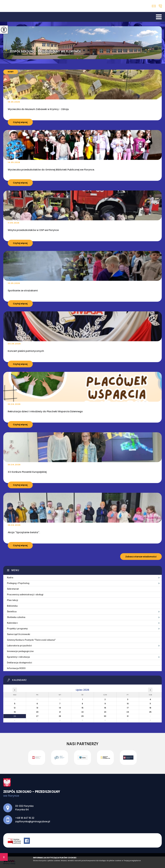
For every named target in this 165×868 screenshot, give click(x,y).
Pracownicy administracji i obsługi (25, 595)
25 (150, 712)
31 (128, 716)
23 (105, 712)
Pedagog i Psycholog (18, 583)
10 (128, 704)
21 (60, 712)
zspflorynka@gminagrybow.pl (154, 6)
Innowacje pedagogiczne (20, 651)
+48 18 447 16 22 (160, 6)
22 (82, 712)
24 (128, 712)
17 (128, 708)
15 (82, 708)
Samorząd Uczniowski (19, 634)
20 (37, 712)
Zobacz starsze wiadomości (141, 557)
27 (37, 716)
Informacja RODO (16, 668)
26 (15, 716)
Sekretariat (13, 589)
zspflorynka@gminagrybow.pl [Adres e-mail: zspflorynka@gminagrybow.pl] (33, 822)
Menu (15, 570)
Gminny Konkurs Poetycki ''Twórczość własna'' (31, 640)
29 (82, 716)
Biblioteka (12, 606)
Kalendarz (12, 623)
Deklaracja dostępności (20, 663)
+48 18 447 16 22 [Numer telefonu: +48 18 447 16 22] (25, 818)
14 (60, 708)
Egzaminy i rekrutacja (18, 657)
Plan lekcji (13, 600)
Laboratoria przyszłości (19, 646)
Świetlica (12, 612)
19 (15, 712)
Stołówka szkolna (16, 617)
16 (105, 708)
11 (150, 704)
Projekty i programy (17, 629)
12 (15, 708)
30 (105, 716)
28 (60, 716)
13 (37, 708)
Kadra (10, 578)
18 (150, 708)
